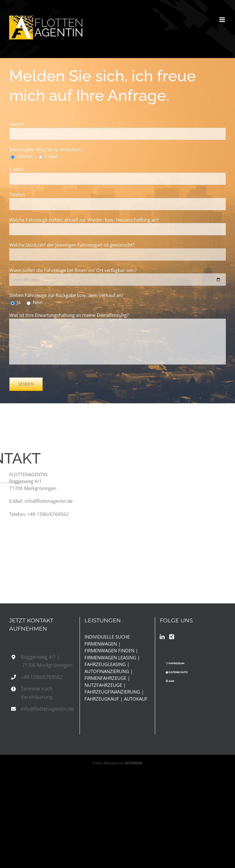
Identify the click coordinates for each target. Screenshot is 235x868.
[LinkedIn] (162, 637)
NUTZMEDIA (133, 763)
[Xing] (172, 637)
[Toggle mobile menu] (223, 20)
